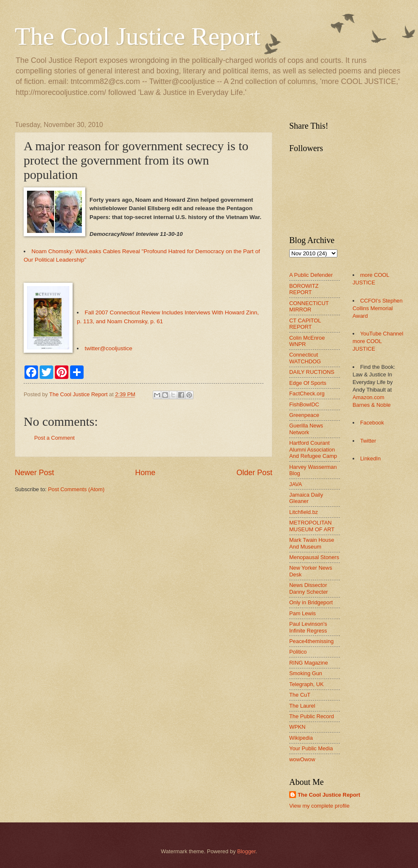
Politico (298, 652)
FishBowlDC (304, 404)
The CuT (300, 695)
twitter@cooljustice (109, 348)
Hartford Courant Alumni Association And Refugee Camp (313, 449)
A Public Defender (311, 275)
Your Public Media (311, 748)
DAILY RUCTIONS (312, 372)
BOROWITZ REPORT (304, 289)
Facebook (372, 423)
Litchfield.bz (304, 512)
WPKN (297, 727)
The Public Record (312, 716)
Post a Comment (54, 438)
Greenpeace (304, 415)
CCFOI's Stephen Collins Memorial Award (377, 308)
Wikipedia (301, 738)
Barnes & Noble (372, 405)
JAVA (296, 484)
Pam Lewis (303, 613)
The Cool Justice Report (138, 36)
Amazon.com (368, 397)
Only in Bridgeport (311, 602)
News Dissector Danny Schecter (309, 588)
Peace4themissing (311, 641)
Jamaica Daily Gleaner (306, 498)
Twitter (368, 441)
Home (145, 473)
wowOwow (302, 759)
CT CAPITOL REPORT (305, 324)
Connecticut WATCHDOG (305, 358)
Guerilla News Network (306, 429)
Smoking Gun (306, 673)
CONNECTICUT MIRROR (309, 306)
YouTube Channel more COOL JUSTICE (378, 341)
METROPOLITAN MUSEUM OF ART (312, 526)
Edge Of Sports (308, 383)
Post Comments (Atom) (76, 489)
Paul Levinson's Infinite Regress (308, 627)
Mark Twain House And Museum (312, 543)
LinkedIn (370, 458)
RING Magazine (309, 663)
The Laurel (302, 706)
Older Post (254, 473)
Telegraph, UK (307, 684)
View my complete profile (319, 806)
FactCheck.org (307, 393)
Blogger (247, 851)
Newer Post (34, 473)
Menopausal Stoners (314, 557)
